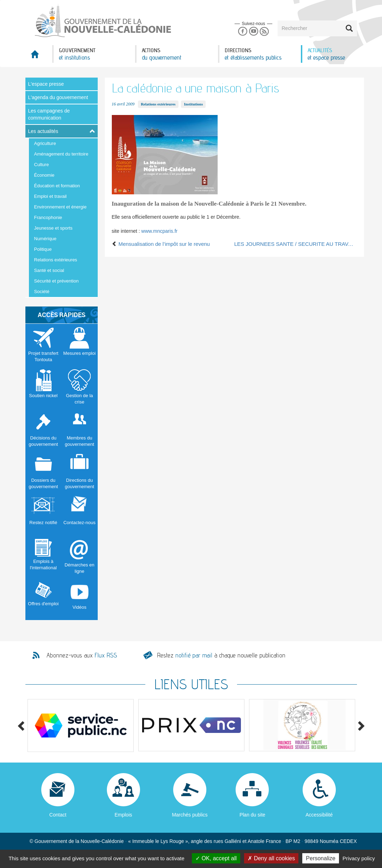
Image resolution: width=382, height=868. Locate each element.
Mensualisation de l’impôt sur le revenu (161, 244)
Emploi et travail (50, 196)
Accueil (39, 56)
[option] (81, 726)
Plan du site (252, 815)
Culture (42, 165)
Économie (44, 175)
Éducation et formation (57, 186)
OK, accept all (216, 858)
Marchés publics (190, 815)
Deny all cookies (271, 858)
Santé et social (49, 270)
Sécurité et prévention (56, 281)
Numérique (46, 239)
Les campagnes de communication (49, 114)
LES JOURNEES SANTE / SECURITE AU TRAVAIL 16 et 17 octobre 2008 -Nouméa (296, 244)
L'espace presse (46, 84)
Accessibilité (319, 815)
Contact (58, 815)
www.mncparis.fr (160, 231)
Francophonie (48, 217)
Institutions (193, 104)
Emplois (123, 815)
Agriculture (45, 143)
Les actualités (43, 131)
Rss (264, 32)
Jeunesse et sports (53, 228)
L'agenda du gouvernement (58, 97)
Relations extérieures (56, 260)
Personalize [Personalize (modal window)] (321, 858)
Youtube (253, 32)
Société (42, 292)
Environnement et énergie (60, 207)
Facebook (242, 32)
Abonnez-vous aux (82, 655)
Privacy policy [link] (359, 858)
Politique (43, 249)
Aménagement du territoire (61, 154)
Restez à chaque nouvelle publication (221, 655)
